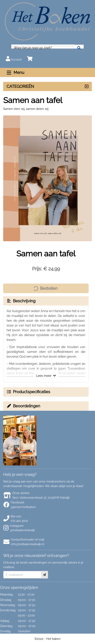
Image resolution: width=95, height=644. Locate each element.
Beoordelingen (23, 406)
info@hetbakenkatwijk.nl (27, 544)
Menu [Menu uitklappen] (15, 72)
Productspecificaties (28, 392)
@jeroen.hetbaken (23, 507)
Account (14, 59)
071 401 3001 (19, 521)
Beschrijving (21, 301)
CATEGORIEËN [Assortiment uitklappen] (20, 86)
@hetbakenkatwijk (23, 530)
